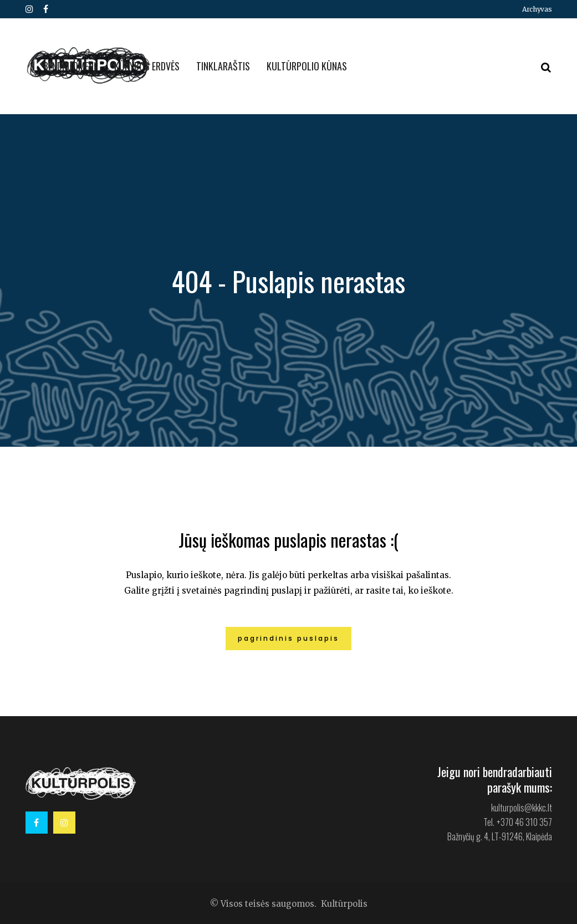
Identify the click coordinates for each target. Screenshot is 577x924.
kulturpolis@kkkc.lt (522, 808)
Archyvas (537, 9)
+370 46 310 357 (524, 822)
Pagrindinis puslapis (288, 638)
